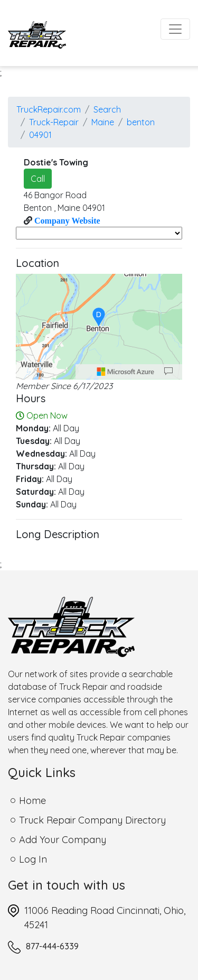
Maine (103, 122)
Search (107, 109)
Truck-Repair (54, 122)
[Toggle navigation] (175, 29)
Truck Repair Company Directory (92, 820)
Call (38, 179)
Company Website (66, 220)
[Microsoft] (126, 372)
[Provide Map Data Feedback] (168, 372)
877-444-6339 (52, 946)
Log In (33, 859)
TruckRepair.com (49, 109)
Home (32, 801)
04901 (40, 135)
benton (141, 122)
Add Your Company (63, 840)
